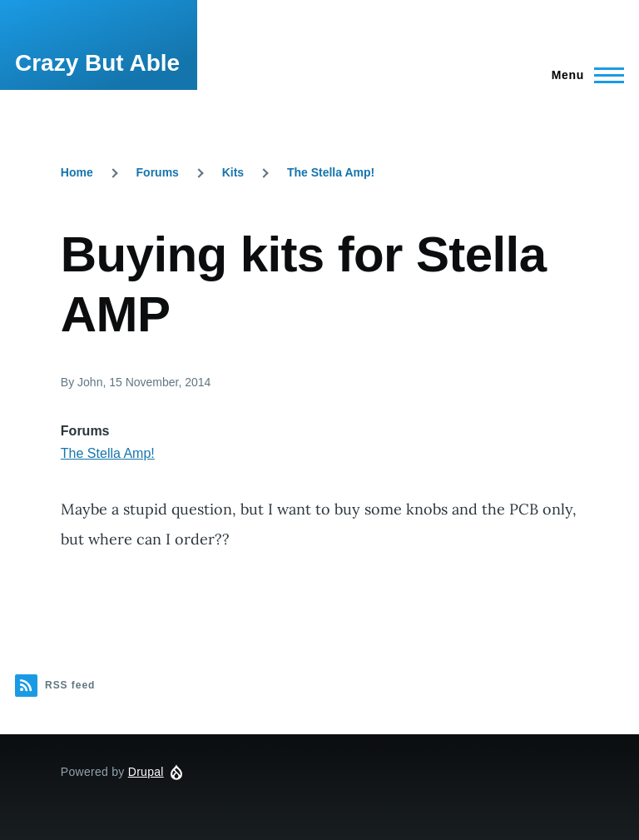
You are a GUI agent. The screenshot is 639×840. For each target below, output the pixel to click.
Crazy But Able (97, 63)
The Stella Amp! (331, 172)
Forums (158, 172)
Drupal (146, 772)
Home (77, 172)
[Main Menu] (583, 75)
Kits (233, 172)
